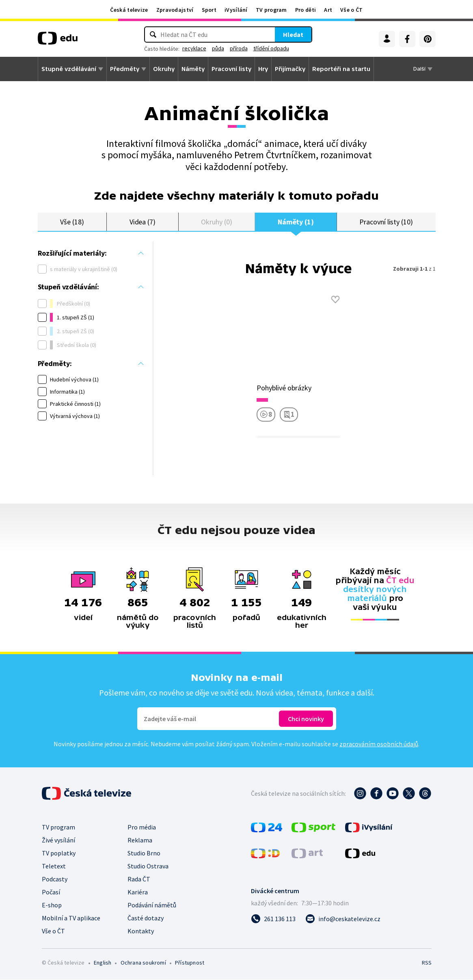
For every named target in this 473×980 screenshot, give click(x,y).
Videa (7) (143, 222)
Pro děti (306, 10)
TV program (271, 10)
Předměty (125, 69)
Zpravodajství (175, 10)
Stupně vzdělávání (69, 69)
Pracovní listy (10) (386, 222)
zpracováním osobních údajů (379, 744)
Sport (209, 10)
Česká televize (129, 10)
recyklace (194, 48)
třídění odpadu (271, 48)
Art (328, 10)
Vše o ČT (351, 10)
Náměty (193, 69)
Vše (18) (72, 222)
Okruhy (164, 69)
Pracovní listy (231, 69)
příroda (239, 48)
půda (218, 48)
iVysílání (236, 10)
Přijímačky (290, 69)
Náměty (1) (296, 222)
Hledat (293, 34)
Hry (263, 69)
